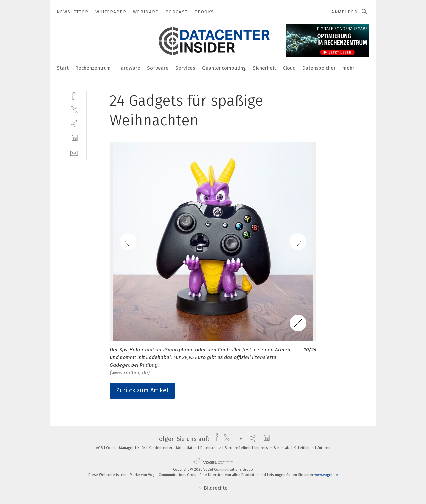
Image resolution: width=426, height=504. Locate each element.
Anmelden (345, 12)
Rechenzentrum (93, 68)
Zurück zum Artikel (142, 390)
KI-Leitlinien (304, 448)
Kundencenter (161, 448)
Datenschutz (211, 448)
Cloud (289, 68)
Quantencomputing (224, 68)
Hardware (129, 68)
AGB (100, 448)
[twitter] (74, 110)
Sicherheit (264, 68)
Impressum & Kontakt (273, 448)
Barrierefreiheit (238, 448)
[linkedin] (74, 138)
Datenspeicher (319, 68)
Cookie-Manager (120, 448)
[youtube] (239, 439)
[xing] (74, 124)
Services (185, 68)
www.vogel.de (326, 475)
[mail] (74, 152)
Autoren (324, 448)
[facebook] (74, 95)
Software (158, 68)
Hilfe (142, 448)
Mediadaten (187, 448)
